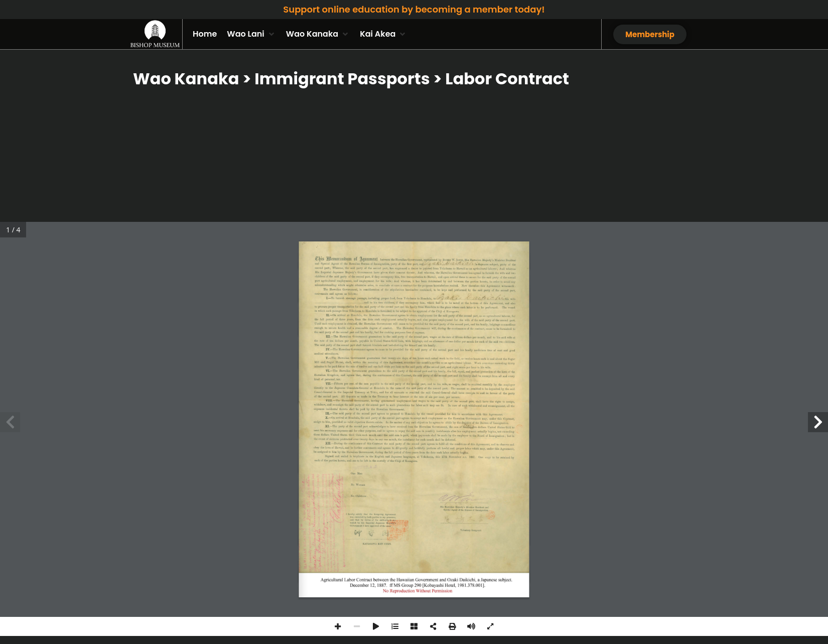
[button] (251, 34)
